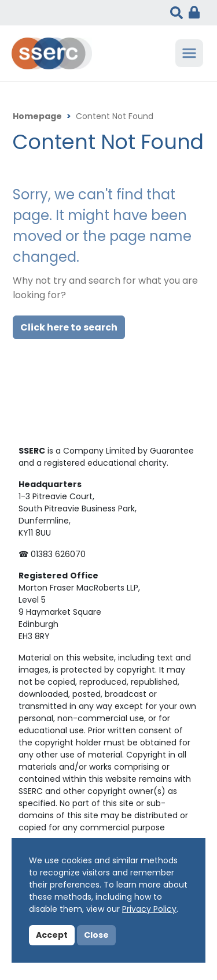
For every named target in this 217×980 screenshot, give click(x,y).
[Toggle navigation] (189, 53)
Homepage (37, 117)
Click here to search (69, 328)
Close (96, 936)
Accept (52, 936)
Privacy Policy (149, 910)
